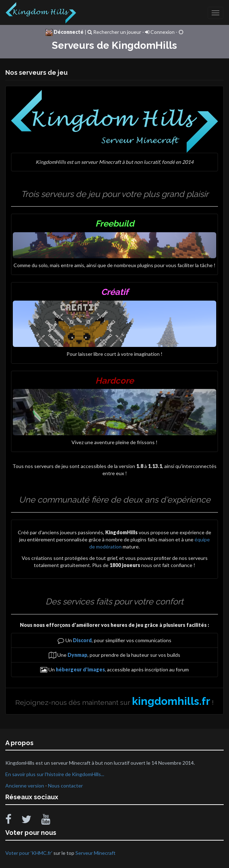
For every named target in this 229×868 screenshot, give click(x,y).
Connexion (160, 32)
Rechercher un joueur (114, 32)
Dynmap (78, 655)
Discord (82, 640)
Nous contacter (65, 786)
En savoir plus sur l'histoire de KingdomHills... (55, 774)
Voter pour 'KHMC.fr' (29, 853)
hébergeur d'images (80, 669)
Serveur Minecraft (95, 853)
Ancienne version (25, 786)
